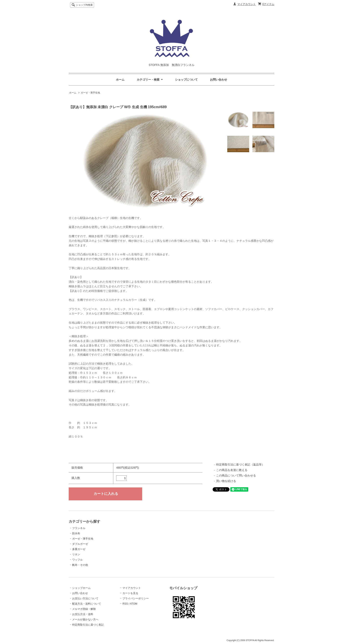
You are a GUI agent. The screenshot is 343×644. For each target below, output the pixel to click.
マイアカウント (247, 4)
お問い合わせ (219, 80)
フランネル (79, 528)
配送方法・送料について (87, 604)
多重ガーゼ (79, 549)
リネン (76, 554)
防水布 (76, 533)
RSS (125, 604)
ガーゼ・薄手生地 (90, 93)
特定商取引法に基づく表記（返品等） (240, 465)
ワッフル (77, 560)
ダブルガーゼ (80, 544)
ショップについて (186, 80)
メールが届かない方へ (85, 619)
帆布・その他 (80, 565)
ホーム (120, 80)
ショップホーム (81, 588)
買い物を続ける (226, 481)
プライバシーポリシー (136, 598)
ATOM (134, 604)
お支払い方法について (85, 598)
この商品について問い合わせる (236, 476)
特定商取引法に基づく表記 (88, 625)
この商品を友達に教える (232, 470)
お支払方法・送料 (83, 614)
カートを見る (130, 593)
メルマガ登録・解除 (84, 609)
